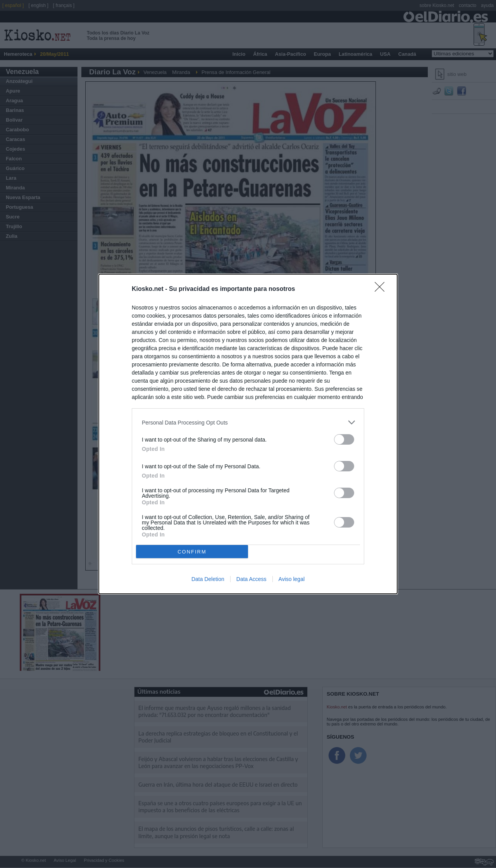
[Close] (382, 289)
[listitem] (248, 422)
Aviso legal (292, 579)
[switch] (344, 439)
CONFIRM (192, 552)
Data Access (251, 579)
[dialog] (248, 434)
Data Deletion (208, 579)
